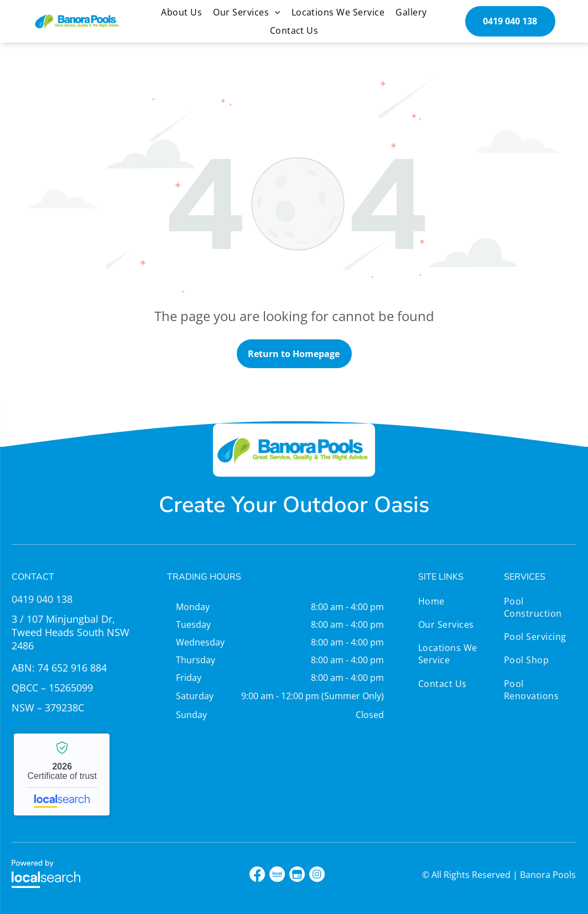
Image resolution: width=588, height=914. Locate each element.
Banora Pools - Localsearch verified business (62, 774)
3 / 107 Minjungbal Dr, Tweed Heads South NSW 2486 (71, 632)
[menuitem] (181, 12)
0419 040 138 (42, 599)
